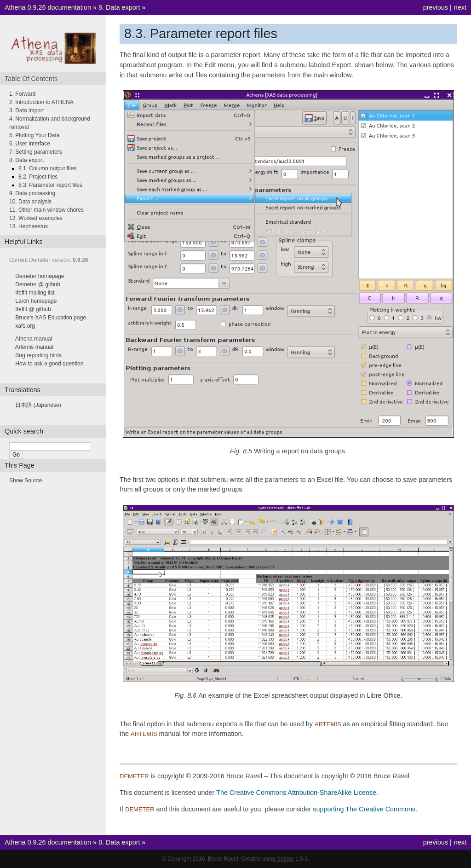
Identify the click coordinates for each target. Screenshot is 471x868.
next (460, 7)
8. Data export (119, 7)
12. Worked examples (36, 218)
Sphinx (285, 859)
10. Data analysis (30, 202)
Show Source (26, 480)
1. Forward (22, 94)
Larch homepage (36, 301)
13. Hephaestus (29, 226)
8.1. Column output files (47, 168)
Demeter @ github (38, 284)
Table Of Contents (31, 79)
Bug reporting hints (38, 355)
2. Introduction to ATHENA (41, 102)
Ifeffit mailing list (35, 293)
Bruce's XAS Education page (51, 318)
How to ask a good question (49, 364)
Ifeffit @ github (33, 309)
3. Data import (26, 110)
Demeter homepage (40, 276)
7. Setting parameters (36, 152)
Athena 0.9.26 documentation (48, 7)
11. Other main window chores (46, 210)
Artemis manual (34, 347)
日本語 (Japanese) (38, 405)
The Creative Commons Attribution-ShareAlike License (296, 793)
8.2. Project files (38, 177)
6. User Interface (30, 144)
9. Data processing (32, 193)
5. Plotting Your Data (34, 135)
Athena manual (34, 339)
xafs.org (25, 326)
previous (436, 7)
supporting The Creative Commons (364, 809)
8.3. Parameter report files (50, 185)
